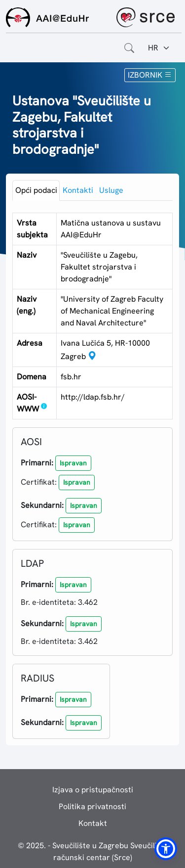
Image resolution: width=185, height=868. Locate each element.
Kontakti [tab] (78, 190)
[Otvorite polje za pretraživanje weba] (129, 48)
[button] (73, 463)
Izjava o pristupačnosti (93, 790)
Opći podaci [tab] (36, 190)
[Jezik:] (159, 48)
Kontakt (93, 823)
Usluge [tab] (111, 190)
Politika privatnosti (92, 806)
